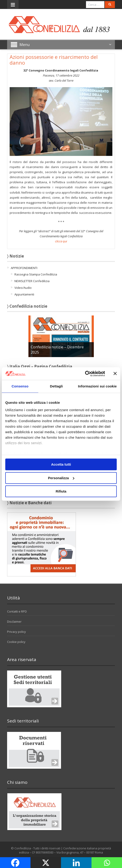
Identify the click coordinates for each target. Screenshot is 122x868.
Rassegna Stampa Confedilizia (36, 274)
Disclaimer (14, 622)
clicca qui (61, 241)
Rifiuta (61, 491)
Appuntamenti (24, 294)
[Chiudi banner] (115, 374)
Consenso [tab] (20, 386)
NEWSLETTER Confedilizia (32, 281)
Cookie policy (16, 642)
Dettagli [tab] (56, 386)
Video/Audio (23, 288)
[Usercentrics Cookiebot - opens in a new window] (85, 374)
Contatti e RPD (17, 611)
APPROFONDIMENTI (24, 268)
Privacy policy (17, 632)
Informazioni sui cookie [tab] (97, 386)
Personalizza (61, 478)
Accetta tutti (61, 464)
